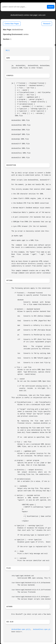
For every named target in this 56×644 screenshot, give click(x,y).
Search (51, 7)
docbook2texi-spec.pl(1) (43, 629)
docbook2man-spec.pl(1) (21, 629)
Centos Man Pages (12, 24)
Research (47, 24)
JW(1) (8, 50)
